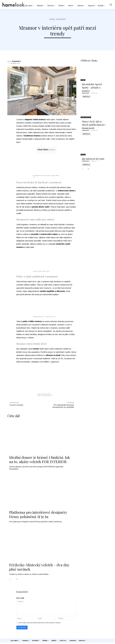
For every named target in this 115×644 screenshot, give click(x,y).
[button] (110, 5)
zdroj (34, 177)
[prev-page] (10, 580)
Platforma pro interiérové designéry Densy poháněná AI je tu (38, 515)
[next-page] (17, 580)
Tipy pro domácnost (86, 118)
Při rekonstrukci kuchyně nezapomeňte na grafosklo (63, 406)
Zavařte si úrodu (16, 405)
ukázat (52, 150)
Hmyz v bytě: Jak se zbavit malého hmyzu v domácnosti (94, 125)
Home (52, 19)
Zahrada (83, 155)
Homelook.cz (16, 61)
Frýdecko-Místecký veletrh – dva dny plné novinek (39, 568)
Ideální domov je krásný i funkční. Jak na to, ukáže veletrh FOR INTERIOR (40, 460)
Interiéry (61, 19)
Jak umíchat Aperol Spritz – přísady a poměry (92, 88)
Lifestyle (83, 80)
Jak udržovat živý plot (93, 159)
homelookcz (86, 94)
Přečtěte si (86, 97)
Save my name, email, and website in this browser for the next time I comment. (39, 624)
